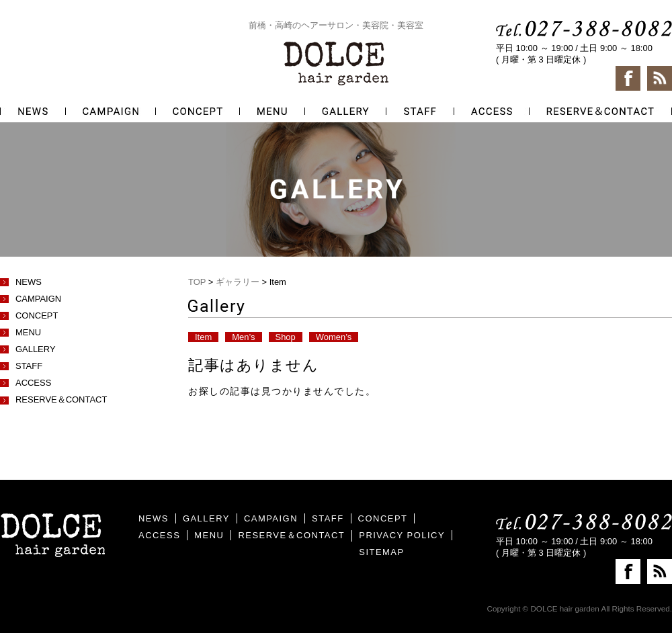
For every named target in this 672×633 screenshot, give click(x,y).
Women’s (334, 337)
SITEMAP (381, 552)
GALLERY (36, 349)
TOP (197, 282)
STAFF (29, 366)
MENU (28, 332)
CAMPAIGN (38, 299)
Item (203, 337)
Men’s (243, 337)
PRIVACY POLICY (402, 535)
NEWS (29, 282)
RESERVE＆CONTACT (61, 399)
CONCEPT (37, 315)
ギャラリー (238, 282)
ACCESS (33, 383)
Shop (286, 337)
